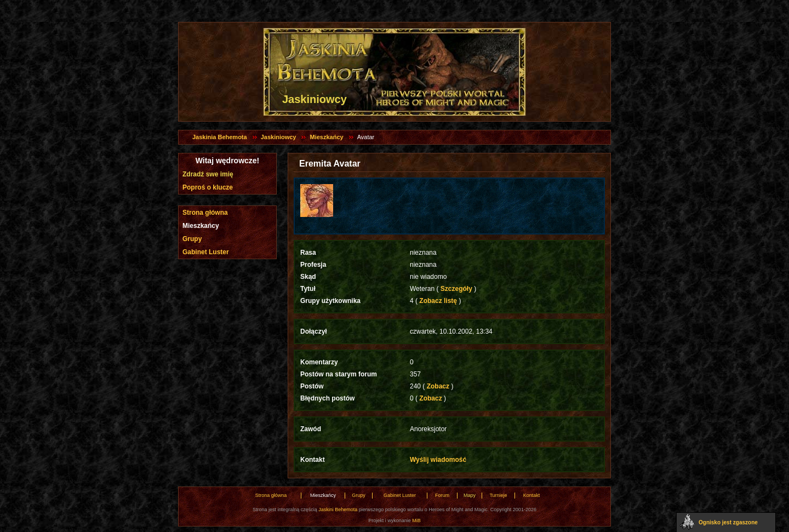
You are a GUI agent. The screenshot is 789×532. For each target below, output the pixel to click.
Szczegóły (456, 289)
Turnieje (498, 495)
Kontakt (532, 495)
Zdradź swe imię (208, 174)
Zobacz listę (438, 301)
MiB (416, 520)
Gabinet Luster (206, 252)
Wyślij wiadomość (438, 460)
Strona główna (205, 213)
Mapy (470, 495)
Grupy (192, 239)
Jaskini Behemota (338, 510)
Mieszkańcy (326, 137)
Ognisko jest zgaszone (728, 522)
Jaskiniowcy (279, 137)
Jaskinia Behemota (220, 137)
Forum (442, 495)
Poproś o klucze (208, 187)
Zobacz (438, 386)
